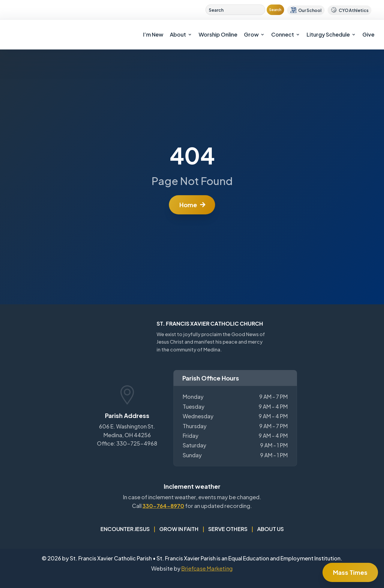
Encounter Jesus (125, 529)
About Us (270, 529)
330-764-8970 (163, 506)
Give (368, 34)
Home (188, 205)
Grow (251, 34)
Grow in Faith (179, 529)
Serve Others (228, 529)
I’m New (153, 34)
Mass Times (350, 572)
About (178, 34)
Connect (283, 34)
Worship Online (218, 34)
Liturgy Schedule (328, 34)
